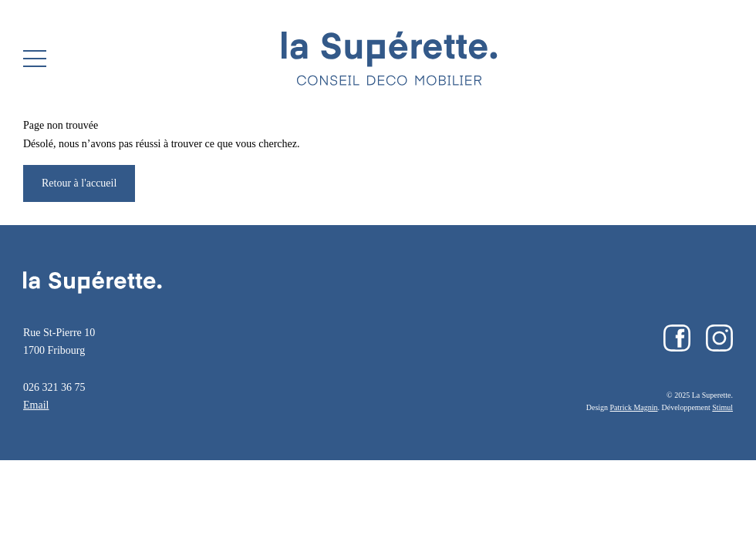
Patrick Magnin (634, 407)
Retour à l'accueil (79, 183)
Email (36, 405)
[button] (35, 59)
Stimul (722, 407)
